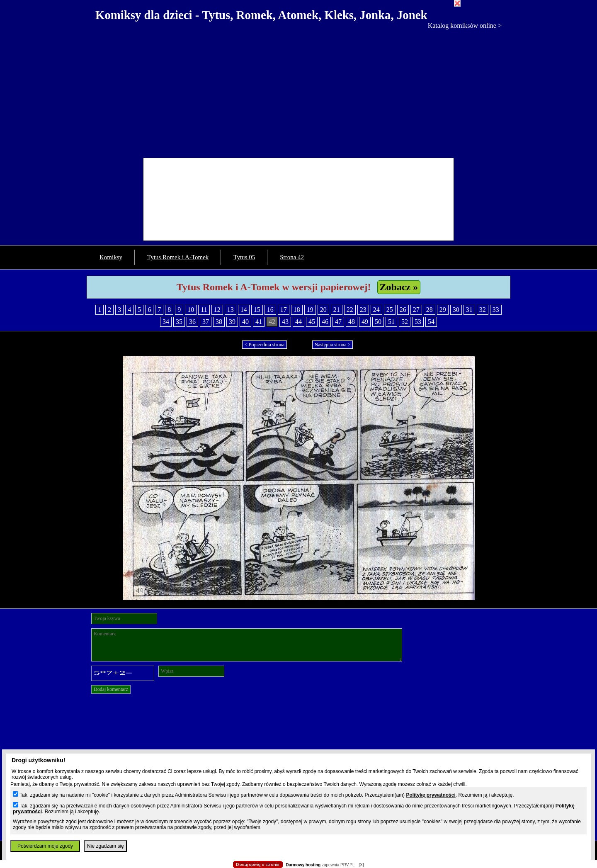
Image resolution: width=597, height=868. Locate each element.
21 (337, 310)
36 (192, 322)
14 (244, 310)
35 (179, 322)
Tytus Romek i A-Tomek (178, 257)
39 (232, 322)
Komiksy (111, 257)
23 (363, 310)
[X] (361, 865)
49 (365, 322)
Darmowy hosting (303, 865)
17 (284, 310)
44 (298, 322)
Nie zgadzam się (106, 846)
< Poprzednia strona (265, 345)
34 (166, 322)
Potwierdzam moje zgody (45, 846)
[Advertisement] (298, 92)
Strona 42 (292, 257)
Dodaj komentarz (111, 689)
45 (312, 322)
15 (257, 310)
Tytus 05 (244, 257)
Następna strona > (333, 345)
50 (378, 322)
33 (496, 310)
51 (391, 322)
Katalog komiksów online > (465, 26)
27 (416, 310)
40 (245, 322)
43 (285, 322)
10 (191, 310)
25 (390, 310)
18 (297, 310)
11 (204, 310)
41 (259, 322)
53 (418, 322)
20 (323, 310)
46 (325, 322)
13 (231, 310)
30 (456, 310)
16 (270, 310)
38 (219, 322)
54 (431, 322)
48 (352, 322)
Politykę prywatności (431, 795)
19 (310, 310)
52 (405, 322)
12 (217, 310)
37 (206, 322)
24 (376, 310)
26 (403, 310)
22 (350, 310)
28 (430, 310)
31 (469, 310)
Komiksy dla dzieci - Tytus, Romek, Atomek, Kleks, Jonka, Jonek (261, 15)
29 (443, 310)
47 (338, 322)
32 (483, 310)
